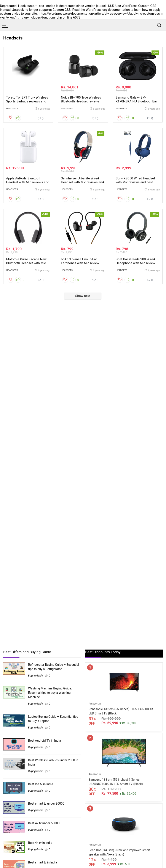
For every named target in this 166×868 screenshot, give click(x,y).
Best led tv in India (41, 784)
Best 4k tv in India (40, 843)
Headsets (12, 109)
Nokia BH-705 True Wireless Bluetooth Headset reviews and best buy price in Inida (81, 101)
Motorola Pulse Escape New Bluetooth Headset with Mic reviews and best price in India (28, 263)
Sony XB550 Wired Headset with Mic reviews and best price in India (135, 182)
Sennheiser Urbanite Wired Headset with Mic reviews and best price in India (82, 182)
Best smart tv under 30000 (46, 804)
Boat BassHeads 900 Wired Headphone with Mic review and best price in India (136, 263)
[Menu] (5, 25)
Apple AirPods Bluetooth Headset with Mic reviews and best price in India (28, 182)
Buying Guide (35, 676)
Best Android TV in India (45, 741)
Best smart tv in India (43, 862)
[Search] (159, 25)
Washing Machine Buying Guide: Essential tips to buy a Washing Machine (50, 693)
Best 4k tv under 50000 (44, 823)
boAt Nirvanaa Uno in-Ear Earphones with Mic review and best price (80, 263)
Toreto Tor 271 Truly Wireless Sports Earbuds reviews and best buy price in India (27, 101)
